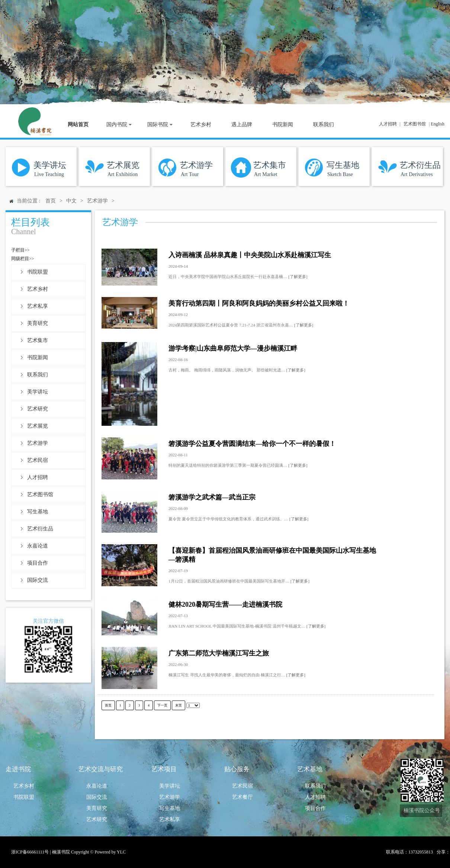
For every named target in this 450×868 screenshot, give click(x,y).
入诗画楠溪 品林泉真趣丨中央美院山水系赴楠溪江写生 (250, 255)
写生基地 (38, 512)
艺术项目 (164, 769)
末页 (179, 705)
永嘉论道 (38, 546)
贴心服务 (237, 769)
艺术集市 (38, 340)
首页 (51, 201)
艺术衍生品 (40, 529)
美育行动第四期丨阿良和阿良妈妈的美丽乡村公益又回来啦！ (259, 303)
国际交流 (38, 580)
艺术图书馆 (415, 124)
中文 (71, 201)
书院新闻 (38, 358)
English (438, 124)
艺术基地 (310, 769)
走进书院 (18, 769)
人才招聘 (388, 124)
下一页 (162, 705)
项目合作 (38, 563)
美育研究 (38, 323)
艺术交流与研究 (101, 769)
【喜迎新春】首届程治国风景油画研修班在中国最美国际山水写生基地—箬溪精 (272, 555)
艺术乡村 (38, 289)
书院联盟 (38, 272)
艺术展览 (38, 426)
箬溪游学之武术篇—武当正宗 (212, 497)
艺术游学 (38, 443)
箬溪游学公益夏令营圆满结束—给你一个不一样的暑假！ (252, 444)
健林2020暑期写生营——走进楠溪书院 (225, 604)
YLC (121, 852)
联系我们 (38, 375)
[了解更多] (298, 277)
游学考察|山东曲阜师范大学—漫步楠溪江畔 (233, 348)
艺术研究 (38, 409)
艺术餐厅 (242, 797)
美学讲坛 (38, 392)
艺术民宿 (38, 460)
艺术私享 (38, 306)
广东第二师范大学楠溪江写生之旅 (219, 653)
